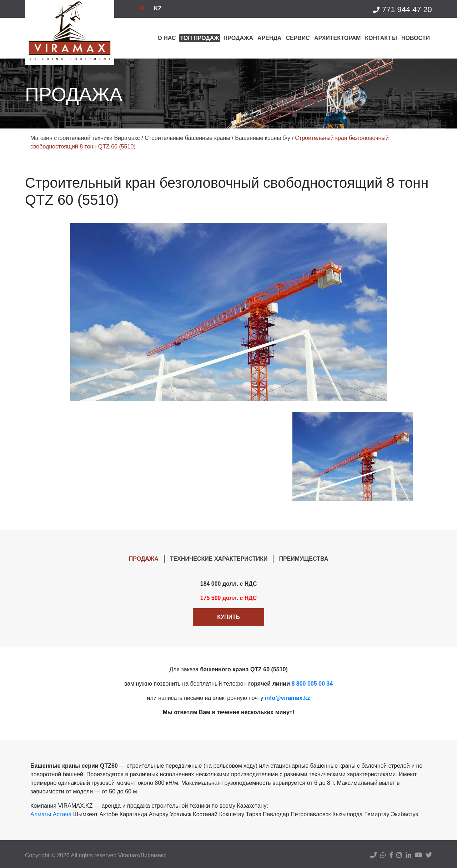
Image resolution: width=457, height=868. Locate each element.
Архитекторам (337, 38)
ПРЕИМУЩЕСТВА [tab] (303, 559)
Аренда (269, 38)
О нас (167, 38)
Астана (62, 814)
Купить (228, 617)
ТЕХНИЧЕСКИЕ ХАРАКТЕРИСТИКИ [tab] (219, 559)
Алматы (41, 814)
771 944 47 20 (402, 10)
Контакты (381, 38)
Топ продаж (199, 38)
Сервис (298, 38)
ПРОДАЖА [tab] (144, 559)
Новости (416, 38)
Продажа (238, 38)
